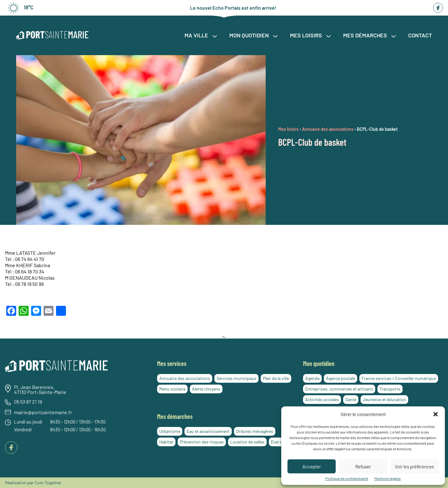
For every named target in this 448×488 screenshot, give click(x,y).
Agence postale (341, 378)
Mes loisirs (310, 35)
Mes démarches (369, 35)
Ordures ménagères (255, 431)
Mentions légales (387, 478)
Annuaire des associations (185, 378)
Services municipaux (236, 378)
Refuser (363, 467)
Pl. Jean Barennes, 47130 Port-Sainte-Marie (40, 390)
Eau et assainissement (208, 431)
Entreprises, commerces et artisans (339, 389)
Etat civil (279, 442)
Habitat (166, 442)
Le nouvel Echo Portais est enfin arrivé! (233, 8)
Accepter (312, 467)
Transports (390, 389)
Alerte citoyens (206, 389)
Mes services (172, 363)
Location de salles (247, 442)
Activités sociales (322, 399)
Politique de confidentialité (347, 478)
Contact (420, 35)
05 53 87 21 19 (28, 402)
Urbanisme (170, 431)
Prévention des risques (202, 442)
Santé (351, 399)
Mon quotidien (253, 35)
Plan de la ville (276, 378)
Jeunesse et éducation (384, 399)
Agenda (312, 378)
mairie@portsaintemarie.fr (43, 412)
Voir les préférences (414, 467)
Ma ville (201, 35)
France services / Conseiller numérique (399, 378)
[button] (436, 414)
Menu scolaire (172, 389)
